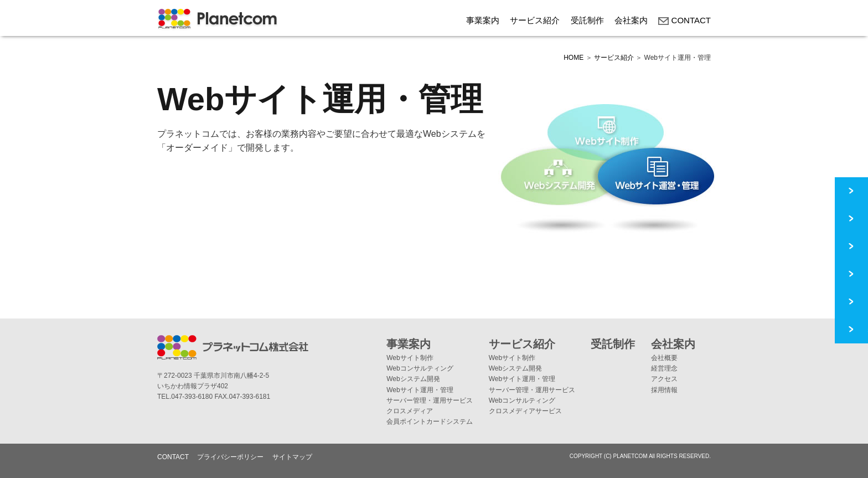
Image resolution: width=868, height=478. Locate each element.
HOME (573, 58)
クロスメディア (410, 411)
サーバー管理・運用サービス (430, 400)
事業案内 (483, 20)
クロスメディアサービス (525, 411)
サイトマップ (292, 457)
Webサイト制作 (410, 358)
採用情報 (664, 390)
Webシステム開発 (413, 379)
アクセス (664, 379)
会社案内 (631, 20)
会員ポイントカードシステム (430, 422)
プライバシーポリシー (230, 457)
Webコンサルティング (420, 368)
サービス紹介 (535, 20)
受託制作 (587, 20)
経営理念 (664, 368)
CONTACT (684, 20)
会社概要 (664, 358)
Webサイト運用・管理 (420, 390)
